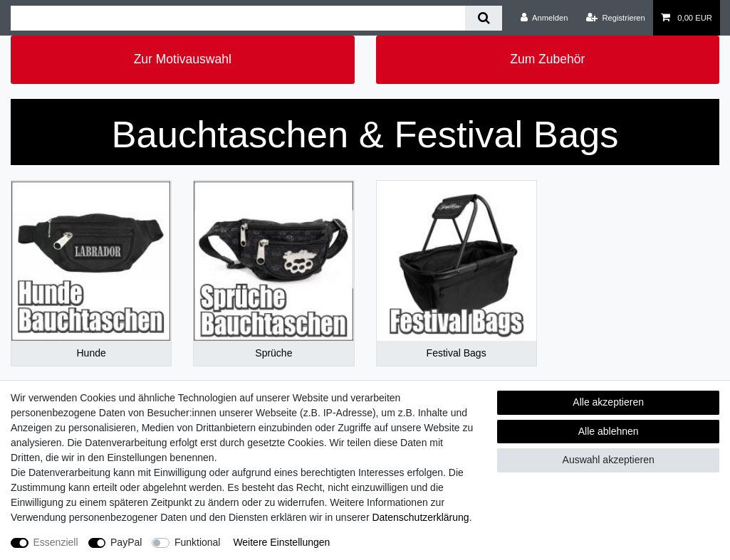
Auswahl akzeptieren (609, 460)
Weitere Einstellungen (281, 542)
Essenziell (56, 542)
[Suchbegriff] (238, 18)
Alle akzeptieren (608, 402)
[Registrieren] (616, 18)
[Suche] (483, 18)
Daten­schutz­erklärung (420, 517)
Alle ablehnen (609, 431)
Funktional (198, 542)
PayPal (126, 542)
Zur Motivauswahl (183, 59)
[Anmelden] (544, 18)
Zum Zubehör (547, 59)
